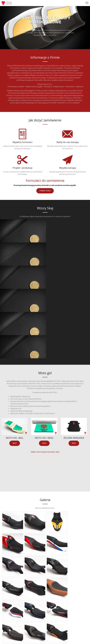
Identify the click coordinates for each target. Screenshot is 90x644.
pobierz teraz (45, 191)
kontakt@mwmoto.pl (61, 634)
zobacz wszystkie (45, 597)
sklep (15, 374)
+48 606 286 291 (29, 634)
